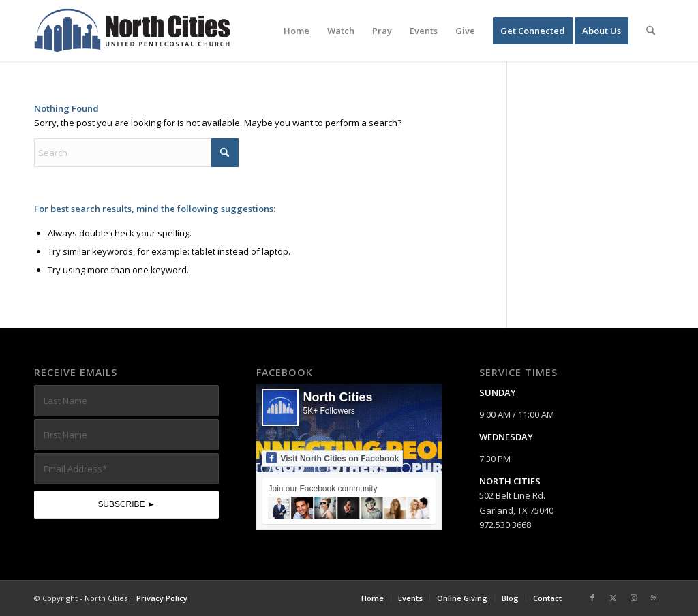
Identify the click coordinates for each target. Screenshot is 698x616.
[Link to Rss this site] (654, 598)
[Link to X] (613, 598)
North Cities (337, 397)
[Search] (651, 31)
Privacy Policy (162, 598)
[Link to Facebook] (592, 598)
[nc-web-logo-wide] (132, 31)
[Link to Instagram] (633, 598)
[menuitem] (297, 31)
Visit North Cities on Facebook (332, 458)
